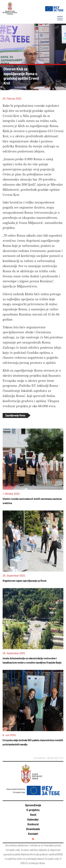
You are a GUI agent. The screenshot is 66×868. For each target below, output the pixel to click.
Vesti (33, 815)
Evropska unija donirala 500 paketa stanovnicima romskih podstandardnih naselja (33, 742)
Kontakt (33, 834)
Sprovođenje (33, 805)
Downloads (33, 829)
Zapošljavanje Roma (15, 415)
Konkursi (33, 824)
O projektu (33, 810)
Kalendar (33, 819)
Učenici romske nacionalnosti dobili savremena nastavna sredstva (32, 501)
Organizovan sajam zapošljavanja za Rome (25, 581)
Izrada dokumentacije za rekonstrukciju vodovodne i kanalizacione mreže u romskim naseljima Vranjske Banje (32, 660)
